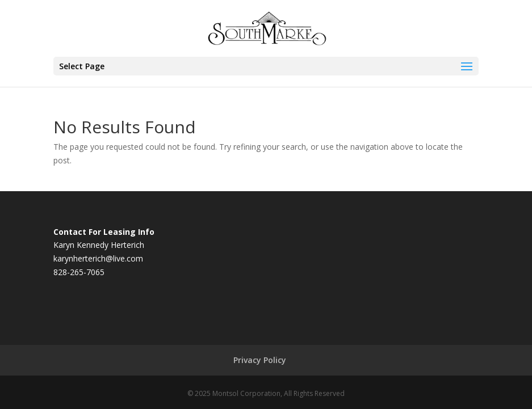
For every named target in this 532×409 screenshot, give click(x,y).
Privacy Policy (260, 360)
